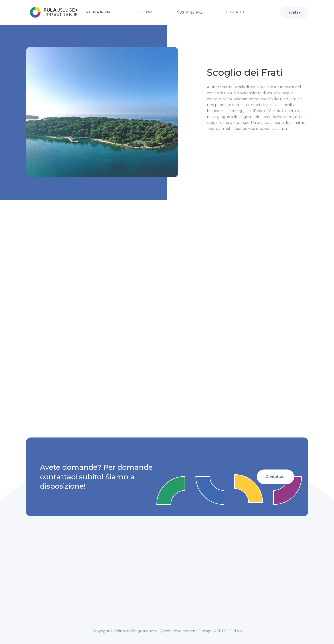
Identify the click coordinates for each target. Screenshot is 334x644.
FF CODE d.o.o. (230, 631)
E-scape (205, 631)
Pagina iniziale (100, 12)
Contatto (235, 12)
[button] (190, 13)
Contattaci (275, 477)
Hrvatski (294, 12)
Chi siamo (145, 12)
